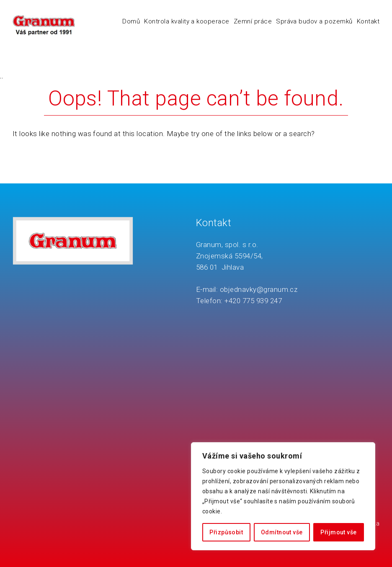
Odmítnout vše (282, 532)
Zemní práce (253, 21)
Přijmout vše (338, 532)
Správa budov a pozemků (314, 21)
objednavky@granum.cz (259, 289)
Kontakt (368, 21)
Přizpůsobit (226, 532)
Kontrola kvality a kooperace (187, 21)
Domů (131, 21)
